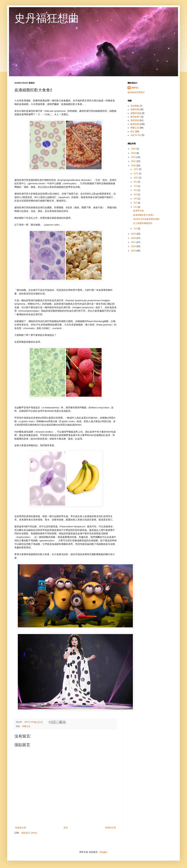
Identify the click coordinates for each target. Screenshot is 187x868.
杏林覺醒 (135, 106)
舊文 (133, 132)
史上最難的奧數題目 (143, 223)
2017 (134, 242)
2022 (134, 157)
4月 (136, 199)
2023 (134, 153)
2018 (134, 238)
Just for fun (136, 135)
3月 (136, 203)
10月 (136, 178)
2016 (134, 246)
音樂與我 (135, 109)
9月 (136, 182)
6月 (136, 190)
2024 (134, 149)
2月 (136, 207)
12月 (136, 169)
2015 (134, 251)
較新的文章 (21, 828)
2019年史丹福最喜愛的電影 (146, 219)
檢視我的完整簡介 (136, 92)
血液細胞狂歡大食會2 (143, 215)
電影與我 (135, 120)
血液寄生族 (138, 211)
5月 (136, 194)
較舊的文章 (111, 828)
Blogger (103, 852)
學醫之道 (26, 726)
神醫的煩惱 (136, 113)
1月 (136, 229)
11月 (136, 173)
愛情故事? (135, 117)
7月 (136, 186)
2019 (134, 234)
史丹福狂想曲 (47, 18)
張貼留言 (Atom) (29, 833)
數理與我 (135, 124)
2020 (134, 166)
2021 (134, 161)
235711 (135, 88)
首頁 (66, 828)
